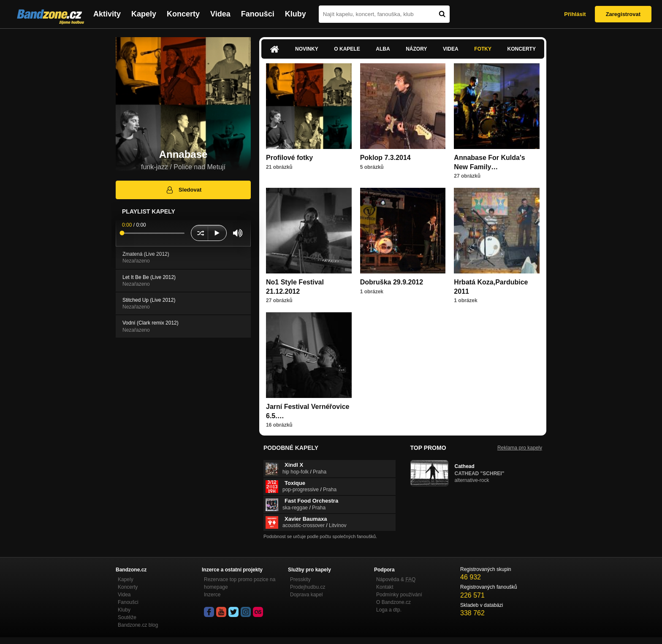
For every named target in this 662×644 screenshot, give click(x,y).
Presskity (300, 579)
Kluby (296, 14)
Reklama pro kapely (520, 448)
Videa (220, 14)
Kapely (144, 14)
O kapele (347, 49)
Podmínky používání (399, 595)
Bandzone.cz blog (138, 625)
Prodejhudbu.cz (308, 587)
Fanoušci (258, 14)
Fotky (483, 49)
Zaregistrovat (623, 14)
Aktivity (107, 14)
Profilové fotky (289, 158)
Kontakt (385, 587)
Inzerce (212, 595)
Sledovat (183, 190)
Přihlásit (575, 14)
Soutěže (127, 617)
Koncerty (183, 14)
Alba (383, 49)
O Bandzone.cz (393, 602)
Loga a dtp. (389, 610)
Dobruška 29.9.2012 (392, 282)
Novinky (307, 49)
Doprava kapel (306, 595)
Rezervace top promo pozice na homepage (240, 583)
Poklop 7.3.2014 (385, 158)
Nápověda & (396, 579)
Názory (416, 49)
